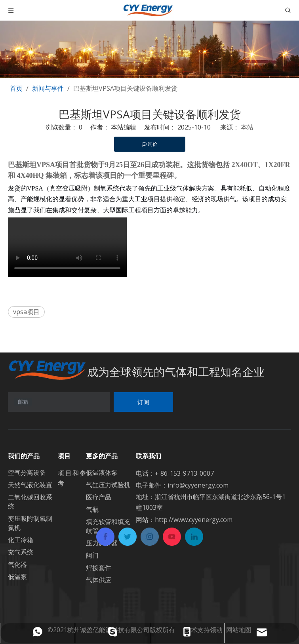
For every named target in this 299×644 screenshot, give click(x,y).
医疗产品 (99, 497)
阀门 (92, 555)
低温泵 (17, 577)
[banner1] (149, 39)
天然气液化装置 (30, 485)
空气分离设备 (27, 473)
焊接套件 (99, 568)
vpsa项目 (26, 312)
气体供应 (99, 580)
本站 (247, 127)
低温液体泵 (102, 473)
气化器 (17, 564)
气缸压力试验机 (108, 485)
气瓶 (92, 509)
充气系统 (21, 552)
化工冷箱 (21, 540)
